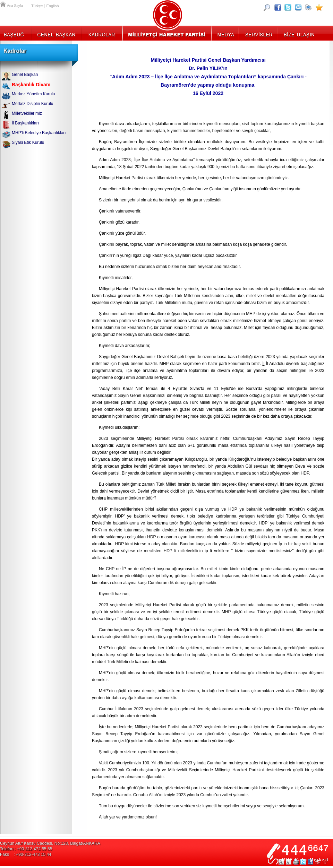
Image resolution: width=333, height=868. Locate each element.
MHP (167, 33)
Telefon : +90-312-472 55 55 (26, 849)
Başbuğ (16, 33)
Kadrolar (101, 33)
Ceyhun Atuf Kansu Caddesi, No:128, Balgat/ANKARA (50, 843)
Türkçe (37, 6)
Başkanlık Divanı (31, 85)
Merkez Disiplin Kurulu (32, 104)
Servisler (258, 33)
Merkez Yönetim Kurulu (33, 94)
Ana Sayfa (3, 3)
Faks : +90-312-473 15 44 (26, 854)
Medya (225, 33)
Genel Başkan (57, 33)
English (52, 6)
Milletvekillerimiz (27, 113)
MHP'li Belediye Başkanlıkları (39, 133)
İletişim (298, 33)
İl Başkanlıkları (25, 123)
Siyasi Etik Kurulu (28, 142)
